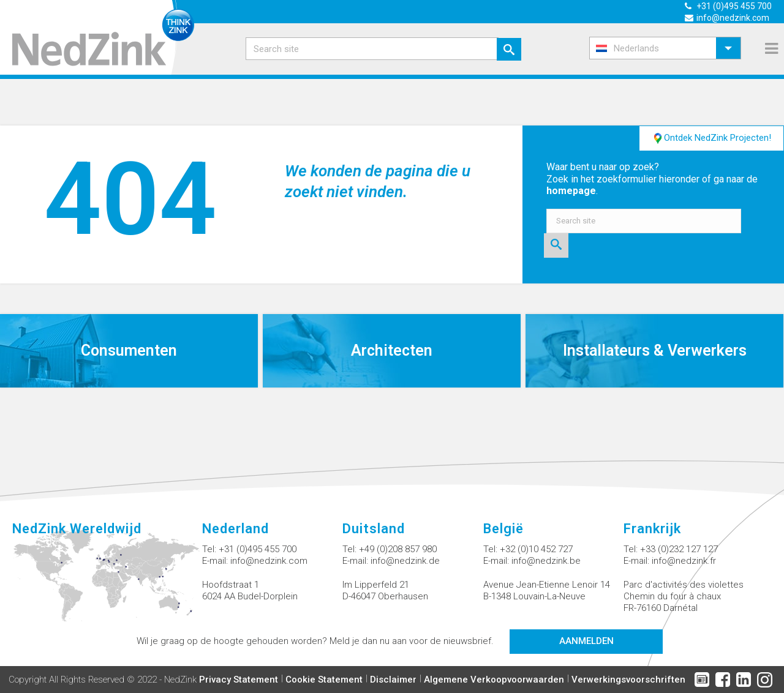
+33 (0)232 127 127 (679, 549)
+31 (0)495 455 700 (258, 549)
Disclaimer (393, 680)
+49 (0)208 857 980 (398, 549)
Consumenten (129, 350)
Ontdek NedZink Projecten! (711, 138)
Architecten (392, 350)
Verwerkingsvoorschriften (628, 680)
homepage (571, 191)
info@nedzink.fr (684, 561)
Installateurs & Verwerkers (655, 350)
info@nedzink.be (546, 561)
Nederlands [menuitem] (636, 48)
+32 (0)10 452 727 (536, 549)
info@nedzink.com (269, 561)
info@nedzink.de (405, 561)
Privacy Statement (239, 680)
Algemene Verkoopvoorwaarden (494, 680)
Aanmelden (586, 641)
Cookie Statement (324, 680)
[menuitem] (665, 48)
